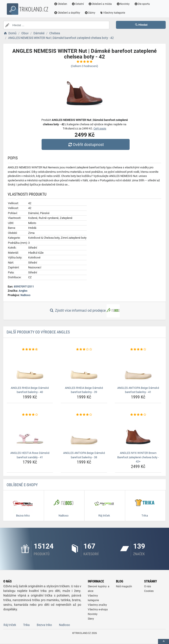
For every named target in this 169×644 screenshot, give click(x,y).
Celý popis (100, 128)
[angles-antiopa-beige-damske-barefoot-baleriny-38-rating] (84, 415)
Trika (26, 625)
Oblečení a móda (100, 4)
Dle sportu (142, 4)
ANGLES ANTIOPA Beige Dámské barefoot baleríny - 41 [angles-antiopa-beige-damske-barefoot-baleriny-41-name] (138, 390)
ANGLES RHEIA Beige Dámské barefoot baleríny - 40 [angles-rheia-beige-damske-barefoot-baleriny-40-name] (30, 390)
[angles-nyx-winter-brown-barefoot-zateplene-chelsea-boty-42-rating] (138, 415)
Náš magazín (124, 586)
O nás (148, 586)
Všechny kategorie (112, 13)
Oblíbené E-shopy (22, 485)
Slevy (91, 619)
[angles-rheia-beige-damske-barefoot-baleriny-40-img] (30, 368)
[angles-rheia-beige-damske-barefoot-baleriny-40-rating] (30, 349)
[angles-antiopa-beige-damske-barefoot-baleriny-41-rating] (138, 349)
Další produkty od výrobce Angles (38, 332)
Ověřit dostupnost (86, 145)
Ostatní (78, 4)
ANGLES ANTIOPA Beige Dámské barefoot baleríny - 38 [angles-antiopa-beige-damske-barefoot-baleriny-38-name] (84, 455)
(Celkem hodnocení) (84, 66)
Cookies (149, 591)
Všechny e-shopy (98, 609)
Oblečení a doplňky (67, 13)
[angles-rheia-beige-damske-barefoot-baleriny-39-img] (84, 368)
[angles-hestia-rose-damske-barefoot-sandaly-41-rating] (30, 415)
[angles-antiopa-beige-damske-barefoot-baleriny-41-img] (138, 368)
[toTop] (163, 641)
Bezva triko (44, 625)
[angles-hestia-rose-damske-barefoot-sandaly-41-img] (30, 433)
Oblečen (61, 4)
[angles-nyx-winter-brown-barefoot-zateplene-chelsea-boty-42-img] (138, 433)
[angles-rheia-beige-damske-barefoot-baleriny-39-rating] (84, 349)
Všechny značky (97, 605)
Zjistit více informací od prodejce (84, 311)
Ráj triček (10, 625)
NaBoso (25, 295)
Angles (23, 291)
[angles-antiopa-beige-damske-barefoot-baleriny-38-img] (84, 433)
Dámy (90, 13)
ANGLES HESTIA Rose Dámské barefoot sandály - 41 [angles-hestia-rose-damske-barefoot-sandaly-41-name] (30, 455)
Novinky (123, 4)
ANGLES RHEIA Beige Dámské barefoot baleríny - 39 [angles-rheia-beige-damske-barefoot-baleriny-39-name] (84, 390)
